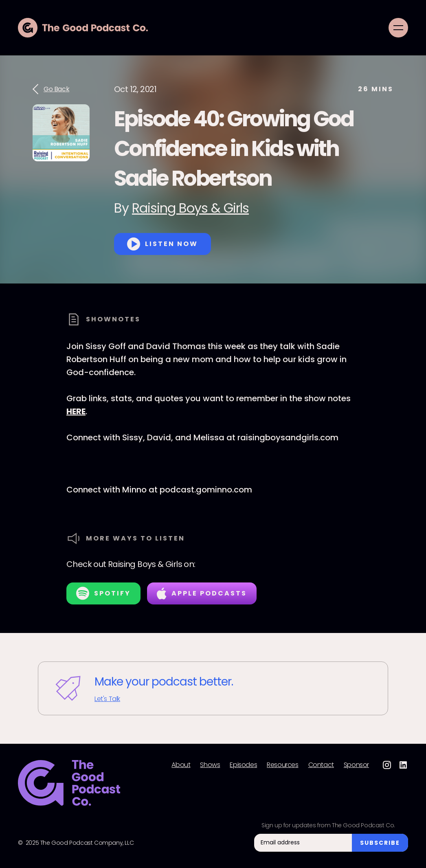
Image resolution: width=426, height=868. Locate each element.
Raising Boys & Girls (190, 208)
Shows (210, 765)
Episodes (243, 765)
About (181, 765)
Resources (282, 765)
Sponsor (356, 765)
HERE (76, 411)
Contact (321, 765)
